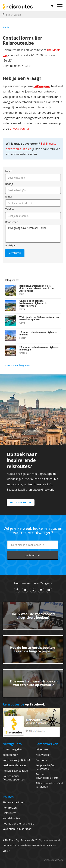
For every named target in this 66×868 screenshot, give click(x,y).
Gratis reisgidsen (13, 749)
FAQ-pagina (42, 86)
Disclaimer (26, 845)
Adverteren (43, 749)
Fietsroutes (10, 813)
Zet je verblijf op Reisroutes (46, 767)
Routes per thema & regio (18, 823)
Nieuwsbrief (43, 755)
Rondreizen (10, 808)
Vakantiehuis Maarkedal (17, 829)
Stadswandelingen (14, 802)
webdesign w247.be (54, 860)
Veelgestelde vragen (15, 765)
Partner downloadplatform (47, 776)
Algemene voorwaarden (50, 840)
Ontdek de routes (21, 502)
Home (9, 15)
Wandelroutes (11, 818)
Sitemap (51, 845)
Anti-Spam (11, 245)
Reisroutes (18, 7)
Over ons (41, 760)
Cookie (16, 845)
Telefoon (10, 209)
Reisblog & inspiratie (15, 771)
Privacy (7, 845)
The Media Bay (12, 840)
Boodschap (12, 222)
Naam (9, 171)
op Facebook (24, 704)
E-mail (9, 197)
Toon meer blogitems (18, 365)
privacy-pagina (19, 129)
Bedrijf (9, 184)
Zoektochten (10, 755)
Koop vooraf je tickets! (16, 760)
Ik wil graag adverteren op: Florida (33, 234)
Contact (7, 27)
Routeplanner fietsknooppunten (14, 778)
